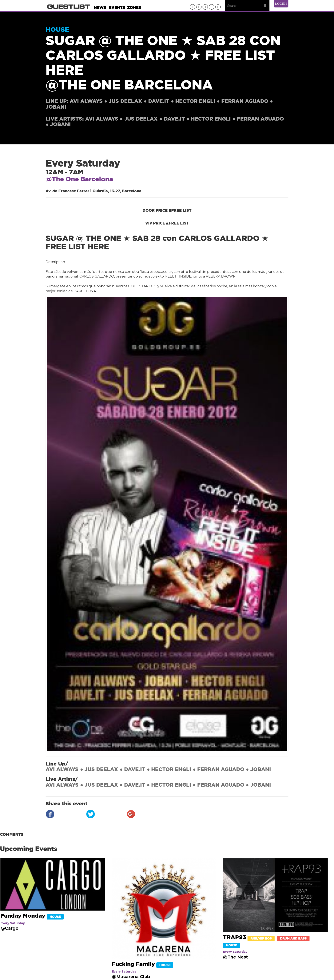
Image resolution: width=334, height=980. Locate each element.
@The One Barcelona (79, 179)
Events (117, 8)
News (100, 8)
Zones (134, 8)
